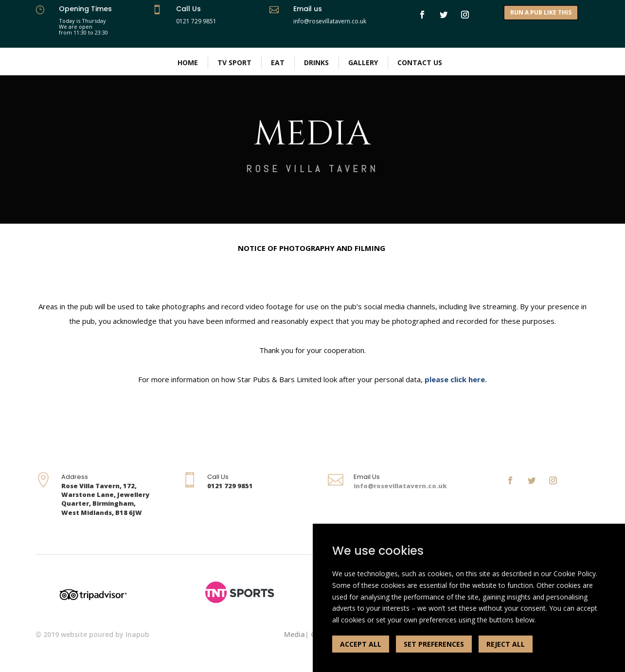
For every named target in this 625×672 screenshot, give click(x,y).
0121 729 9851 (196, 21)
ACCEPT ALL (361, 644)
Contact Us (420, 62)
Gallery (363, 62)
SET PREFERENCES (434, 644)
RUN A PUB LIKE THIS (541, 12)
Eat (278, 62)
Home (188, 62)
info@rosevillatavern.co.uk (400, 486)
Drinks (316, 62)
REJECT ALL (506, 644)
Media (295, 634)
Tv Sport (234, 62)
